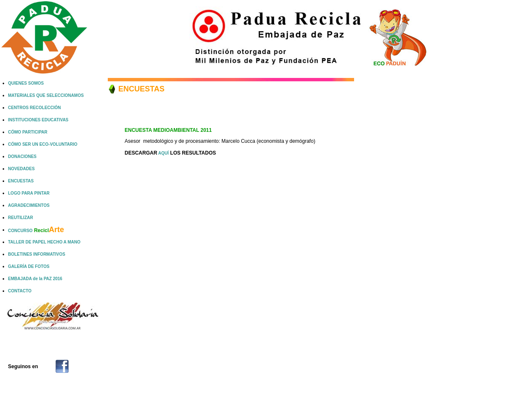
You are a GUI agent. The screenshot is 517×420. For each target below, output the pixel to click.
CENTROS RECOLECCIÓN (35, 108)
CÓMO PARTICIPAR (28, 132)
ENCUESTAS (21, 181)
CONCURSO (36, 231)
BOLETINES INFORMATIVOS (37, 254)
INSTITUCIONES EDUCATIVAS (38, 120)
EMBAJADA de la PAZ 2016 (35, 279)
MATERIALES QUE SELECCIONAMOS (46, 95)
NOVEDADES (21, 169)
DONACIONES (22, 156)
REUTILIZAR (20, 218)
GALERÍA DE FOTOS (29, 266)
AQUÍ (163, 153)
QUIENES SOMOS (26, 83)
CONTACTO (20, 291)
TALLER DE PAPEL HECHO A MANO (44, 242)
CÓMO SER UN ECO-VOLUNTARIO (43, 144)
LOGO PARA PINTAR (29, 193)
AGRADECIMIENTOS (29, 205)
